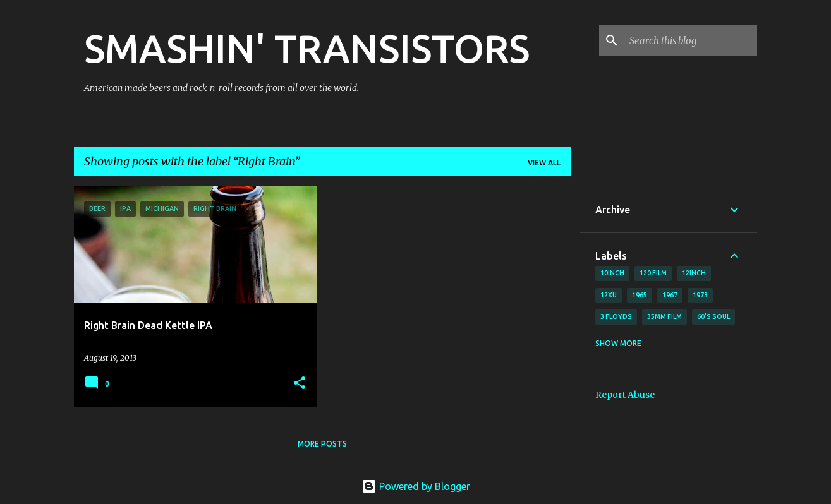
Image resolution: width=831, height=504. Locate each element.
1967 (670, 295)
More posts (322, 444)
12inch (694, 273)
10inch (612, 273)
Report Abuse (625, 395)
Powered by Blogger (416, 486)
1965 (640, 295)
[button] (300, 384)
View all (544, 163)
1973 (700, 295)
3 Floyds (616, 316)
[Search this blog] (691, 40)
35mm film (664, 316)
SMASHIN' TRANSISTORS (307, 48)
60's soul (713, 316)
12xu (609, 295)
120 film (653, 273)
